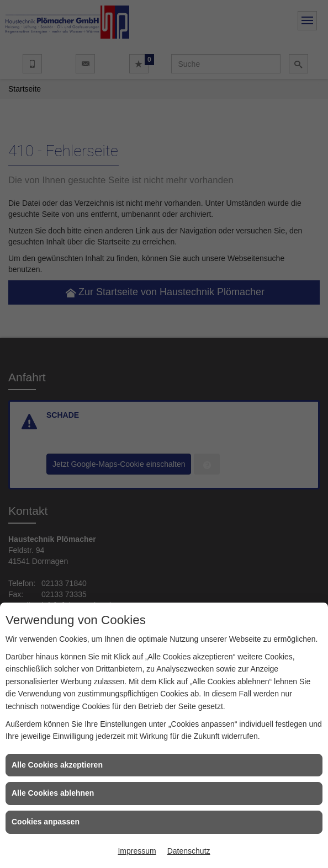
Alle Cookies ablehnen (53, 793)
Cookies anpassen (46, 822)
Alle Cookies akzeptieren (57, 765)
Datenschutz (189, 851)
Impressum (137, 851)
